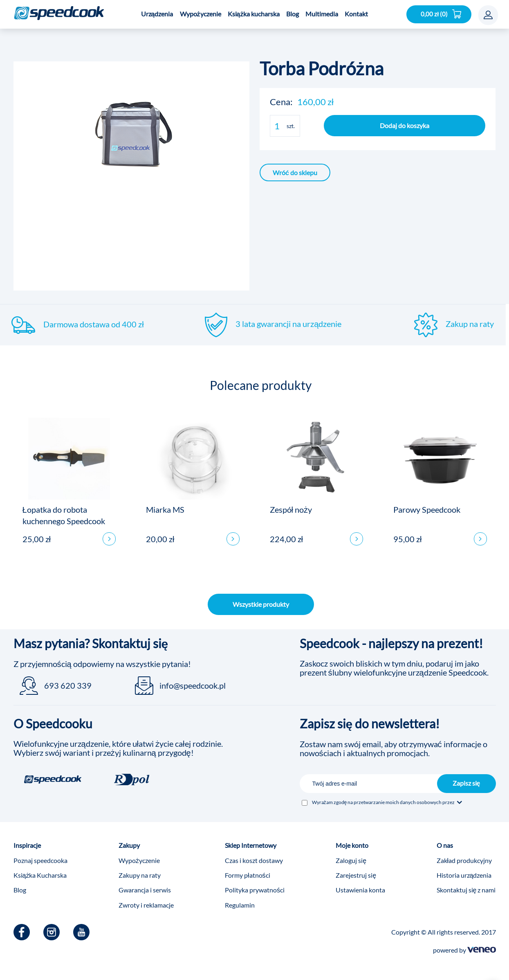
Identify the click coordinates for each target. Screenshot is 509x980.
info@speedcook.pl (193, 680)
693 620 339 (68, 680)
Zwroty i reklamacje (146, 900)
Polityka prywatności (255, 885)
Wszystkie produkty (261, 599)
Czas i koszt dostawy (254, 855)
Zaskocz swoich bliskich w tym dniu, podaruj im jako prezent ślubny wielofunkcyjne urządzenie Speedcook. (394, 663)
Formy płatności (248, 870)
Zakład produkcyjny (464, 855)
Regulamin (240, 900)
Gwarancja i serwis (145, 885)
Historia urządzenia (464, 870)
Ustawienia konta (360, 885)
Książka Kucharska (40, 870)
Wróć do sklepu (295, 172)
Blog (20, 885)
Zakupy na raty (140, 870)
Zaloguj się (351, 855)
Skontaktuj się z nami (466, 885)
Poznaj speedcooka (40, 855)
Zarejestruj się (356, 870)
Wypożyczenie (139, 855)
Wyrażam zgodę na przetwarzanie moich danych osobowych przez (388, 797)
